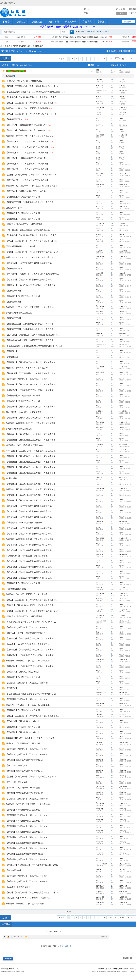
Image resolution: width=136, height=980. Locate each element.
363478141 (100, 312)
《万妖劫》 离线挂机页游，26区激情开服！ (25, 81)
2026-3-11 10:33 (125, 385)
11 (112, 85)
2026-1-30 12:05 (125, 722)
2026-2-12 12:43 (125, 601)
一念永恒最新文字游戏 (16, 589)
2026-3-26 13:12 (125, 264)
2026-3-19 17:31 (125, 314)
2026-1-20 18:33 (125, 833)
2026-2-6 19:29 (125, 662)
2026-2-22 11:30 (125, 518)
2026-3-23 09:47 (125, 286)
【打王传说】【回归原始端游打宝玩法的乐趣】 (27, 125)
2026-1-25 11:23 (125, 766)
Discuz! (11, 969)
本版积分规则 (128, 958)
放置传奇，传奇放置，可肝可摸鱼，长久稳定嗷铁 (28, 705)
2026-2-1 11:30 (125, 700)
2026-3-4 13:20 (125, 441)
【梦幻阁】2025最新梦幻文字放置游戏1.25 (25, 760)
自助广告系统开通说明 (16, 71)
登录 (61, 946)
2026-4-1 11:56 (125, 198)
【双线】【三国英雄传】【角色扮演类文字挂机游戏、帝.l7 (32, 611)
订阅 (125, 51)
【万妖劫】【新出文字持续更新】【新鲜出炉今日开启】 (31, 605)
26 (112, 223)
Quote (19, 937)
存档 (133, 51)
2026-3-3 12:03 (125, 457)
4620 (98, 737)
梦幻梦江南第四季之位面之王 (19, 313)
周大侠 (99, 869)
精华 (26, 65)
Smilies (26, 937)
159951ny (99, 102)
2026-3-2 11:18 (125, 463)
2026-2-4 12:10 (125, 678)
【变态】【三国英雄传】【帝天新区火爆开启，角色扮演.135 (33, 716)
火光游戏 (20, 22)
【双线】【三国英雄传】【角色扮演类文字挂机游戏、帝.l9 (32, 86)
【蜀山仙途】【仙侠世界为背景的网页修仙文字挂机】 (30, 263)
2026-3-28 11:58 (125, 225)
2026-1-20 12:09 (125, 838)
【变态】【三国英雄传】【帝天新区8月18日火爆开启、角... (32, 114)
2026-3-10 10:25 (125, 391)
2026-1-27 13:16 (125, 750)
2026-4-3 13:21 (125, 176)
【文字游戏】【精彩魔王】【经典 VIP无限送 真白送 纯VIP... (32, 274)
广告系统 (87, 22)
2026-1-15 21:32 (125, 899)
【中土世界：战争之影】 (17, 782)
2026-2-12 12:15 (125, 612)
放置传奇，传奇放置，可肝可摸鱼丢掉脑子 (25, 904)
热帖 (22, 65)
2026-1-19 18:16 (125, 844)
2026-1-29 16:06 (125, 728)
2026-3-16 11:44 (125, 347)
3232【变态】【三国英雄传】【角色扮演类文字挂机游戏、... (33, 451)
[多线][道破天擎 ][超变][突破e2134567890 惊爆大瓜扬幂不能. (32, 346)
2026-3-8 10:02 (125, 402)
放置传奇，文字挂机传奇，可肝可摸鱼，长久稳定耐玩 (30, 307)
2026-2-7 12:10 (125, 656)
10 (104, 59)
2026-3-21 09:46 (125, 297)
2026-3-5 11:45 (125, 435)
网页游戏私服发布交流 (22, 46)
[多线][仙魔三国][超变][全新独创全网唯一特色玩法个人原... (32, 694)
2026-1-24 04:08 (125, 783)
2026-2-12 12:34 (125, 606)
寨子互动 (102, 22)
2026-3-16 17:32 (125, 336)
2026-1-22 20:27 (125, 805)
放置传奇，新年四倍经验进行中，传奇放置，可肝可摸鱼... (32, 423)
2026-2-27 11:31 (125, 485)
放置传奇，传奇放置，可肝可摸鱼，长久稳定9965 (28, 804)
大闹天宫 (89, 32)
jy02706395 (100, 742)
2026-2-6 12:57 (125, 667)
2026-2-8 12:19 (125, 651)
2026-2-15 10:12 (125, 573)
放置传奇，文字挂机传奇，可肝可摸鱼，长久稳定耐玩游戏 (32, 186)
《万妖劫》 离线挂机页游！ (18, 887)
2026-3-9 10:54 (125, 396)
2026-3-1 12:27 (125, 468)
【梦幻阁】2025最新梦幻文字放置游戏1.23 (25, 793)
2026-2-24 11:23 (125, 507)
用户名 (87, 9)
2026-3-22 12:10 (125, 292)
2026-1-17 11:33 (125, 877)
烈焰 (82, 32)
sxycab (98, 96)
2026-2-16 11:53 (125, 568)
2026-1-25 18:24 (125, 761)
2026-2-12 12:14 (125, 617)
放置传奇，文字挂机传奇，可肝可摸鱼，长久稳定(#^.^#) (31, 136)
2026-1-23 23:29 (125, 789)
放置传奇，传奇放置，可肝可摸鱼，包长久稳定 (27, 594)
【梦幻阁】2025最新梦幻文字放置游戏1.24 (25, 771)
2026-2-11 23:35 (125, 623)
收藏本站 (12, 3)
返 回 (63, 59)
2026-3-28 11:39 (125, 231)
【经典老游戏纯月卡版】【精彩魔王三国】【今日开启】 (31, 340)
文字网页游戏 (38, 46)
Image (12, 937)
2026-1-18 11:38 (125, 860)
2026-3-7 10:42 (125, 408)
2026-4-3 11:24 (125, 181)
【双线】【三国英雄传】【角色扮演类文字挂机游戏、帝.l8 (32, 252)
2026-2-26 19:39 (125, 490)
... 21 (110, 59)
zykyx (98, 118)
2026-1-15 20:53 (125, 905)
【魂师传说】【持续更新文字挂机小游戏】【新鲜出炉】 (31, 390)
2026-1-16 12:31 (125, 888)
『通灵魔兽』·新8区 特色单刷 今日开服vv (24, 523)
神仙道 (107, 32)
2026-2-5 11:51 (125, 673)
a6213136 (99, 113)
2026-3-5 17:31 (125, 430)
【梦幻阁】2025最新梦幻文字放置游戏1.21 (25, 821)
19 (112, 610)
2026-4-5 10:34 (125, 165)
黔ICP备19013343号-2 (127, 969)
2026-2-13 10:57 (125, 584)
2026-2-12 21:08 (125, 590)
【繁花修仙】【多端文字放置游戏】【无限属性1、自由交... (32, 97)
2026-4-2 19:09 (125, 187)
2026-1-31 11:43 (125, 711)
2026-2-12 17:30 (125, 595)
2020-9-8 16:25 (125, 72)
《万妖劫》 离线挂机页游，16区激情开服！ (25, 616)
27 (112, 450)
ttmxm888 (100, 273)
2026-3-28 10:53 (125, 242)
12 (112, 715)
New (50, 108)
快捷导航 (128, 22)
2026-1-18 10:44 (125, 866)
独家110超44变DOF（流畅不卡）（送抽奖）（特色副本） (31, 738)
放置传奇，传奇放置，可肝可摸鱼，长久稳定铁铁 (28, 661)
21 (112, 886)
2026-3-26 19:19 (125, 258)
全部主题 (5, 65)
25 (112, 174)
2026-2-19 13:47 (125, 540)
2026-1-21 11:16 (125, 827)
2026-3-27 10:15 (125, 253)
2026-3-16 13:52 (125, 341)
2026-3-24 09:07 (125, 281)
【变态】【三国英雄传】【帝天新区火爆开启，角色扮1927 (32, 241)
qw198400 (100, 411)
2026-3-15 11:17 (125, 352)
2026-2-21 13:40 (125, 523)
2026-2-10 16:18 (125, 639)
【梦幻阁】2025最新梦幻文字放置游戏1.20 (25, 832)
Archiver (101, 969)
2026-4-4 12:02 (125, 170)
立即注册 (133, 13)
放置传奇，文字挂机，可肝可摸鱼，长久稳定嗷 (27, 368)
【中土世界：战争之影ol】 (18, 766)
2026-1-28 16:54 (125, 739)
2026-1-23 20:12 (125, 794)
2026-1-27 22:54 (125, 744)
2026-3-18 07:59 (125, 325)
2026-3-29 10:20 (125, 220)
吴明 (98, 632)
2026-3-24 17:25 (125, 275)
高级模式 (104, 937)
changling (99, 759)
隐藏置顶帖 (92, 71)
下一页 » (68, 912)
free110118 (100, 107)
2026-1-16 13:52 (125, 882)
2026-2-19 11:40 (125, 546)
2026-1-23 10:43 (125, 800)
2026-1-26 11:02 (125, 755)
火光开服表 (36, 22)
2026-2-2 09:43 (125, 689)
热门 (17, 65)
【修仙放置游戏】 (14, 870)
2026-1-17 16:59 (125, 871)
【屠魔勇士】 (12, 351)
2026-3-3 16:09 (125, 446)
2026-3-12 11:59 (125, 374)
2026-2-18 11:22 (125, 557)
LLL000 (99, 588)
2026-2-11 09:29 (125, 628)
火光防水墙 (54, 22)
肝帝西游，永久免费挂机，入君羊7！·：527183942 (28, 898)
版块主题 (9, 76)
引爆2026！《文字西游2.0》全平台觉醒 (23, 788)
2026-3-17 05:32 (125, 330)
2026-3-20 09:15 (125, 303)
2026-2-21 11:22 (125, 529)
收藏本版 (114, 51)
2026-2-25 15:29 (125, 501)
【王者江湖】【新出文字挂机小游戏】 (23, 672)
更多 (30, 65)
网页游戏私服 (98, 32)
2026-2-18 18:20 (125, 551)
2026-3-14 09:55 (125, 358)
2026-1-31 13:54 (125, 706)
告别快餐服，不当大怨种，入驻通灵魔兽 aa (25, 412)
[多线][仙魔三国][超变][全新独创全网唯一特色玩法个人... (31, 622)
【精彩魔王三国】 (14, 291)
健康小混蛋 (100, 372)
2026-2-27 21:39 (125, 479)
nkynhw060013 (101, 864)
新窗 (92, 65)
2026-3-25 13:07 (125, 269)
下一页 (130, 59)
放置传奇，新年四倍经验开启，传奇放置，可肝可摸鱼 (30, 539)
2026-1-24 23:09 (125, 772)
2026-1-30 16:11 (125, 717)
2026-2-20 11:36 (125, 535)
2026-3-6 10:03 (125, 419)
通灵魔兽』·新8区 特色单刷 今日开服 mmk (24, 445)
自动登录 (121, 9)
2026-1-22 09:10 (125, 816)
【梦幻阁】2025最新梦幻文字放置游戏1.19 (25, 843)
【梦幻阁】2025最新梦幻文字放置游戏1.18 (25, 854)
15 (112, 96)
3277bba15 (100, 80)
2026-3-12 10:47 (125, 380)
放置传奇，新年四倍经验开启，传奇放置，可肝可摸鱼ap (31, 489)
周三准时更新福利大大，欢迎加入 (21, 246)
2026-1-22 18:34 (125, 811)
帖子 (64, 32)
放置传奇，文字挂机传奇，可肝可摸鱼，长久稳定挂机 (30, 257)
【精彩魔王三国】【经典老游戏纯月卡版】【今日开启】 (31, 202)
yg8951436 (100, 897)
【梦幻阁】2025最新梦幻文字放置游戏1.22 (25, 810)
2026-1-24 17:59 (125, 778)
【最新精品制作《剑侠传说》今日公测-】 (24, 197)
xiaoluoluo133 (101, 91)
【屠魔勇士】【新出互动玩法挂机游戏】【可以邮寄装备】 (32, 285)
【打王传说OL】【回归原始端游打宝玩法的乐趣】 (28, 142)
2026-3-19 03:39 (125, 319)
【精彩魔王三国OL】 (15, 119)
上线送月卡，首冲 (14, 208)
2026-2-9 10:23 (125, 645)
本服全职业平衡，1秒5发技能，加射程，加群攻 (27, 556)
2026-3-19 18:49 (125, 308)
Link (15, 937)
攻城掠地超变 (12, 478)
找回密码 (133, 9)
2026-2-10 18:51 (125, 634)
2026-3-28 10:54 (125, 236)
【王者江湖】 (12, 688)
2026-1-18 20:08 (125, 855)
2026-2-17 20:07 (125, 562)
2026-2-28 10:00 (125, 474)
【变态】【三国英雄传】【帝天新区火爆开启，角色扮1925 (32, 600)
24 (112, 892)
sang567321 (100, 85)
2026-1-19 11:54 (125, 849)
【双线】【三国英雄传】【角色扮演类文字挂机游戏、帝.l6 (32, 893)
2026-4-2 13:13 (125, 192)
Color (8, 937)
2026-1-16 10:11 (125, 893)
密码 (86, 13)
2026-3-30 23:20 (125, 209)
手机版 (108, 969)
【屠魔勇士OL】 (13, 357)
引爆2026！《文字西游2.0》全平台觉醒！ (24, 743)
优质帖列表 (71, 22)
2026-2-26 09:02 (125, 496)
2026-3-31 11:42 (125, 203)
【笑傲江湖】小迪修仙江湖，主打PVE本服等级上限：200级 (32, 865)
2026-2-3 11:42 (125, 684)
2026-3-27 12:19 (125, 247)
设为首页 (3, 3)
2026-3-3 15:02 (125, 452)
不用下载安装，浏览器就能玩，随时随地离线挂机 (28, 230)
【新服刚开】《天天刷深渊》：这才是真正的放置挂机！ (31, 373)
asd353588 (100, 207)
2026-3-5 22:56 (125, 424)
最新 (13, 65)
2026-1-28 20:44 (125, 733)
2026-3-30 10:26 (125, 214)
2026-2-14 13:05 (125, 579)
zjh (120, 70)
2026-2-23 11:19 (125, 512)
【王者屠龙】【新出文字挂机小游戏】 (23, 732)
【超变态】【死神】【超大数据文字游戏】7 (25, 633)
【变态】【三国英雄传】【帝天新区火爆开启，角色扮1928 (32, 103)
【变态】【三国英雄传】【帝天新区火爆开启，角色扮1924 (32, 777)
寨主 (98, 70)
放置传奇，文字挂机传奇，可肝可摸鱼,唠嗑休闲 (27, 108)
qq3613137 (100, 477)
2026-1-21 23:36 (125, 822)
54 (112, 91)
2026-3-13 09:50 (125, 363)
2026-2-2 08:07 (125, 695)
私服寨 (6, 22)
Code (22, 937)
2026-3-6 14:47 (125, 413)
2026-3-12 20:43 (125, 369)
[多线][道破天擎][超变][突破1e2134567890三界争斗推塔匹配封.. (34, 92)
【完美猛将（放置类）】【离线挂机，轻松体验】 (28, 379)
